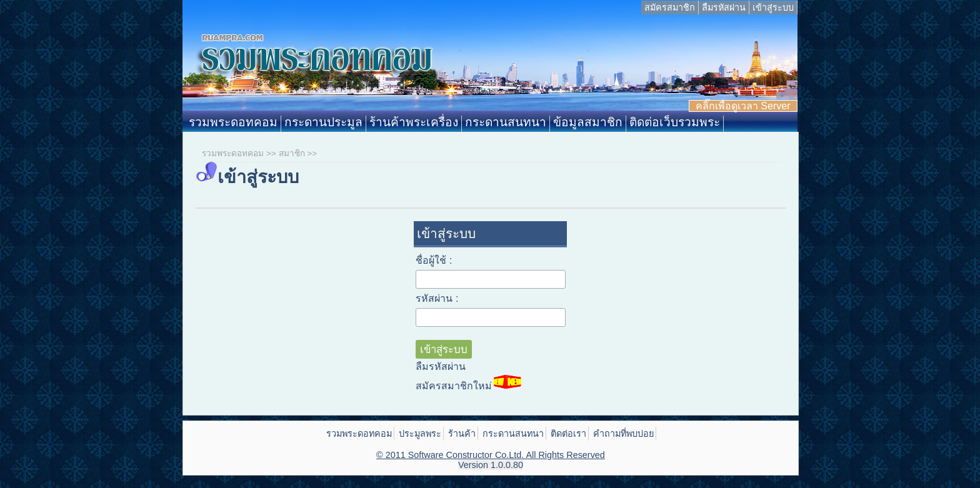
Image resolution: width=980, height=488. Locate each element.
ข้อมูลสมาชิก (588, 122)
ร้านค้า (462, 434)
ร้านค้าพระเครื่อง (414, 122)
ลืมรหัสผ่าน (724, 7)
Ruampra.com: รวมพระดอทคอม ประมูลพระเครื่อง (490, 65)
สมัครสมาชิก (670, 7)
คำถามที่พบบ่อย (623, 434)
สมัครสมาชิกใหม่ (469, 383)
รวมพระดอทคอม (233, 122)
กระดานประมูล (323, 122)
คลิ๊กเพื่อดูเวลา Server (743, 106)
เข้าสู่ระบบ (773, 7)
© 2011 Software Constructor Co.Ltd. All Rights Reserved (491, 455)
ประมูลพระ (420, 434)
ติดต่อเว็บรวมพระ (675, 122)
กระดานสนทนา (506, 122)
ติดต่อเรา (568, 434)
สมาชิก (292, 153)
